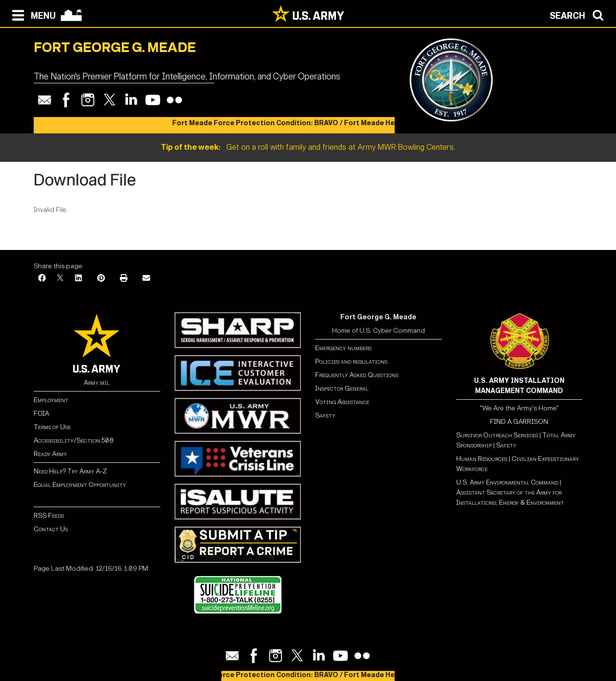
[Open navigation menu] (32, 14)
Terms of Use (52, 427)
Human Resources (482, 459)
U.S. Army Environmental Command (507, 482)
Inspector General (342, 388)
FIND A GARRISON (519, 422)
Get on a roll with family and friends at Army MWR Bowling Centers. (308, 147)
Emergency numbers (343, 348)
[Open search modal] (579, 14)
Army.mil (97, 383)
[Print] (124, 279)
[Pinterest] (101, 279)
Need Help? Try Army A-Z (70, 471)
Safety (325, 415)
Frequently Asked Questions (357, 375)
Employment (51, 400)
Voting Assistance (342, 402)
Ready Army (50, 454)
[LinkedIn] (78, 279)
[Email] (146, 279)
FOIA (41, 413)
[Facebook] (42, 279)
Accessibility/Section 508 (73, 440)
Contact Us (51, 529)
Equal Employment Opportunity (80, 485)
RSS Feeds (49, 516)
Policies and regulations (351, 361)
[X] (60, 279)
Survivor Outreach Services (497, 435)
